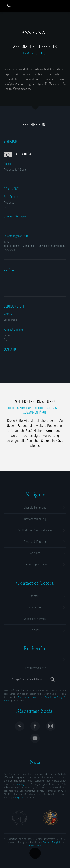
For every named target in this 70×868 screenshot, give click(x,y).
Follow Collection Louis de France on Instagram (51, 726)
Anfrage (21, 784)
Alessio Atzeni (35, 846)
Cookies (35, 630)
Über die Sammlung (35, 508)
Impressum (35, 607)
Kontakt (35, 596)
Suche (9, 6)
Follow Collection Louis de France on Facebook (35, 726)
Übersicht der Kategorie (35, 853)
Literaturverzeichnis (35, 668)
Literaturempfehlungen (35, 564)
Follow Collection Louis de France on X (20, 726)
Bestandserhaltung (35, 519)
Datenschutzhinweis (35, 619)
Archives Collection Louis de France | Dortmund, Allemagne (19, 818)
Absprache (20, 798)
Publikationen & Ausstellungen (35, 530)
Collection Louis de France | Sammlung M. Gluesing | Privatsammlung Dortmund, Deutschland (35, 6)
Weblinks (35, 553)
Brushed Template (52, 842)
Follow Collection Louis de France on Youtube (35, 738)
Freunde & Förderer (35, 542)
